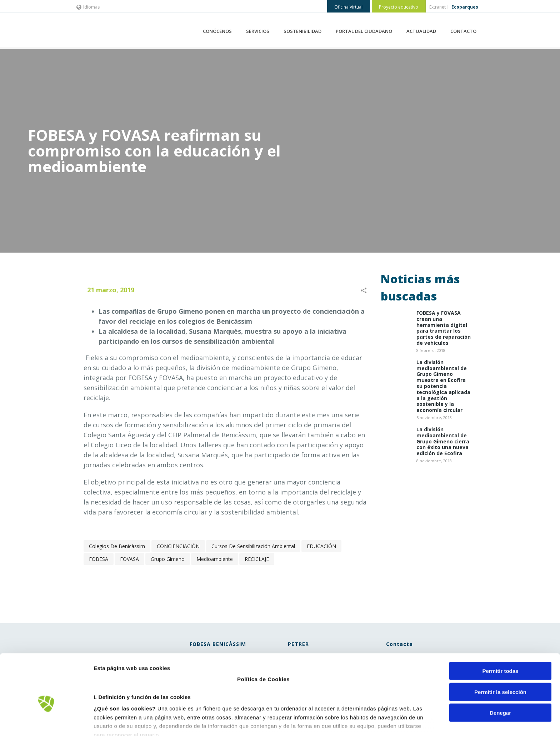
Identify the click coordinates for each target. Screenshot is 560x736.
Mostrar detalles (384, 722)
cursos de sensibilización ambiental (253, 546)
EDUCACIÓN (321, 546)
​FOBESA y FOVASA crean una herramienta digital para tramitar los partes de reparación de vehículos (444, 328)
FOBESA (99, 559)
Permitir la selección (500, 652)
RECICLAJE (257, 559)
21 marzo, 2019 (111, 290)
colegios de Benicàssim (117, 546)
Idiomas (88, 7)
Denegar (500, 673)
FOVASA (129, 559)
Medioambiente (215, 559)
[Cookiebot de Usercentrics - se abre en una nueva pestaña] (46, 722)
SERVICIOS (258, 31)
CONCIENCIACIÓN (178, 546)
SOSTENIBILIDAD (302, 31)
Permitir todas (501, 631)
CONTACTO (463, 31)
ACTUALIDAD (421, 31)
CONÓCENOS (217, 31)
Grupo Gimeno (168, 559)
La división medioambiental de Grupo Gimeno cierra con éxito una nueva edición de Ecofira (443, 442)
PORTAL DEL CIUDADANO (364, 31)
